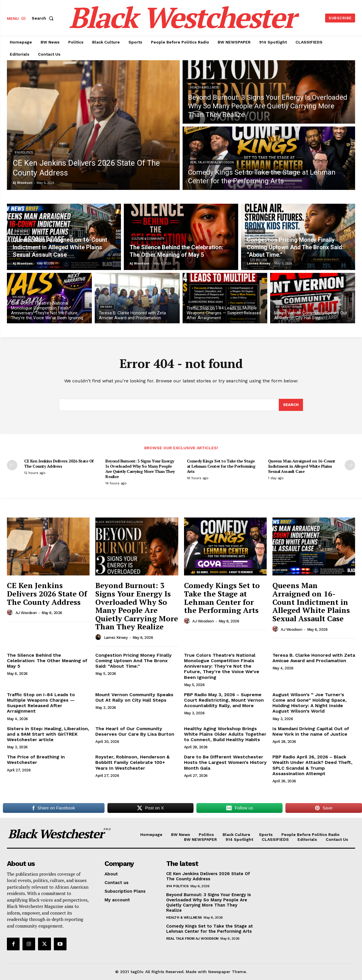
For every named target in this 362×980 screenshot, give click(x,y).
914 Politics (24, 153)
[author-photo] (11, 613)
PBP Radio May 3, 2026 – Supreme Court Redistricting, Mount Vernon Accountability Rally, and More (224, 700)
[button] (44, 18)
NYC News (256, 231)
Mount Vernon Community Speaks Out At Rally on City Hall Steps (134, 697)
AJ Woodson (26, 613)
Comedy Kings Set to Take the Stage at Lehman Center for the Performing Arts (221, 466)
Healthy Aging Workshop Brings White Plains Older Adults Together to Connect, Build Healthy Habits (225, 734)
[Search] (291, 405)
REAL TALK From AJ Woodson (212, 162)
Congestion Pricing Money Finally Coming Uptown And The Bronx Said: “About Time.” (133, 661)
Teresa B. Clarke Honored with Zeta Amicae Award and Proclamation (314, 658)
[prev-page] (12, 465)
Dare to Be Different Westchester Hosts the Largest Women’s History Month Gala (225, 762)
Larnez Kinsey (116, 638)
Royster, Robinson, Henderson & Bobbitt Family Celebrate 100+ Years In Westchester (132, 762)
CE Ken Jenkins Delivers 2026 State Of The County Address (59, 463)
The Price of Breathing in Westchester (36, 760)
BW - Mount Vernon (289, 307)
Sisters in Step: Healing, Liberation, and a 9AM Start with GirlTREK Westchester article (48, 734)
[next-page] (350, 465)
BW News (21, 231)
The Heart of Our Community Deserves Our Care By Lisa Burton (135, 731)
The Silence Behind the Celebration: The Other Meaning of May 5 (47, 661)
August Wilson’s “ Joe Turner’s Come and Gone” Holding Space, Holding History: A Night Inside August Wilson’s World (310, 703)
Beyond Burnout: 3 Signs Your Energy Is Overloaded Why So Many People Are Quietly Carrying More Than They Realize (140, 469)
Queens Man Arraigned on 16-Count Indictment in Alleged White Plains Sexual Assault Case (302, 466)
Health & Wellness (204, 87)
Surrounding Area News (205, 302)
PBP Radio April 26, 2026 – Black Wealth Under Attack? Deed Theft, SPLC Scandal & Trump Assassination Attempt (312, 765)
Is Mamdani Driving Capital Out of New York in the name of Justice (311, 731)
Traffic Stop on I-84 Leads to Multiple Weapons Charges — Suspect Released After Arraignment (41, 703)
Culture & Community (148, 239)
